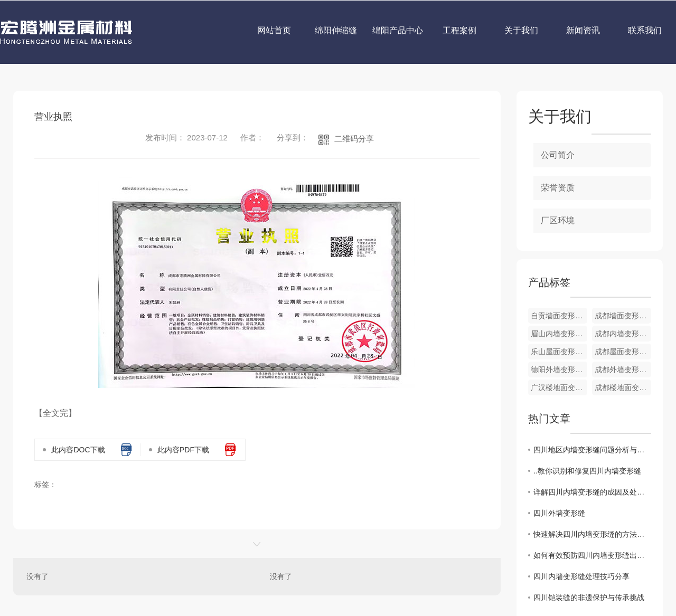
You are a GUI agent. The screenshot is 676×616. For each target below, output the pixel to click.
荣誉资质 (558, 188)
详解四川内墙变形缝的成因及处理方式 (592, 492)
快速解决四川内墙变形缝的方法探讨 (592, 534)
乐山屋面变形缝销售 (559, 352)
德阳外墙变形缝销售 (559, 369)
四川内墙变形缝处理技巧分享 (581, 576)
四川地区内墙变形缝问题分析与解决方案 (592, 450)
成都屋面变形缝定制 (623, 352)
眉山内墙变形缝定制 (559, 334)
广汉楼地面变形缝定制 (559, 387)
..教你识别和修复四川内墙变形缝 (587, 471)
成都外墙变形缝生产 (623, 369)
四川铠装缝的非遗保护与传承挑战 (589, 598)
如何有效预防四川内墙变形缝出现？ (592, 555)
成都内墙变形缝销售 (623, 334)
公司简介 (558, 155)
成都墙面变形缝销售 (623, 316)
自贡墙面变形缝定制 (559, 316)
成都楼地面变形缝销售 (623, 387)
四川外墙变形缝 (559, 513)
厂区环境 (558, 220)
